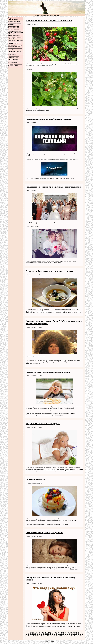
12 (54, 632)
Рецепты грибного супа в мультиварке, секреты (49, 271)
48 (74, 634)
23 (77, 632)
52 (83, 634)
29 (33, 634)
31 (37, 634)
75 (74, 635)
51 (80, 634)
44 (65, 634)
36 (48, 634)
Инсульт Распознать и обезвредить (43, 423)
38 (52, 634)
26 (26, 634)
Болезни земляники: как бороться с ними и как (49, 20)
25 (82, 632)
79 (83, 635)
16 (62, 632)
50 (78, 634)
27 (29, 634)
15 (60, 632)
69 (61, 635)
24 (80, 632)
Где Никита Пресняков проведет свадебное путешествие (53, 187)
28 (31, 634)
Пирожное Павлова (35, 479)
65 (52, 635)
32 (39, 634)
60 (42, 635)
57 (35, 635)
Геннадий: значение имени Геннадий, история (48, 119)
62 (46, 635)
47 (72, 634)
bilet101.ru (38, 15)
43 (63, 634)
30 (35, 634)
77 (78, 635)
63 (48, 635)
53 (26, 635)
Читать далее (45, 110)
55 (31, 635)
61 (44, 635)
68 (59, 635)
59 (39, 635)
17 (64, 632)
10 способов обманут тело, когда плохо (44, 532)
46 (70, 634)
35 (46, 634)
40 (57, 634)
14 (58, 632)
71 (65, 635)
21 (73, 632)
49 (76, 634)
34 (44, 634)
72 (68, 635)
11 (51, 632)
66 (55, 635)
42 (61, 634)
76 (76, 635)
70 (63, 635)
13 (56, 632)
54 (29, 635)
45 (68, 634)
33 (42, 634)
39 (55, 634)
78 (80, 635)
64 (50, 635)
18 (67, 632)
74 (72, 635)
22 (75, 632)
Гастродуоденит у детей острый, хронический (48, 372)
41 (59, 634)
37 (50, 634)
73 (70, 635)
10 (49, 632)
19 (69, 632)
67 (57, 635)
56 (33, 635)
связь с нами (50, 641)
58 (37, 635)
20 (71, 632)
